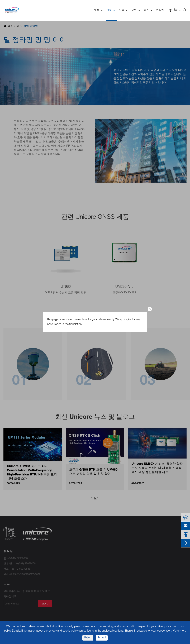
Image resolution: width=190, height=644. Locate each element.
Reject (88, 638)
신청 (112, 10)
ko (176, 10)
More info (178, 631)
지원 (124, 10)
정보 (136, 10)
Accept (102, 638)
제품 (99, 10)
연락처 (160, 10)
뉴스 (149, 10)
